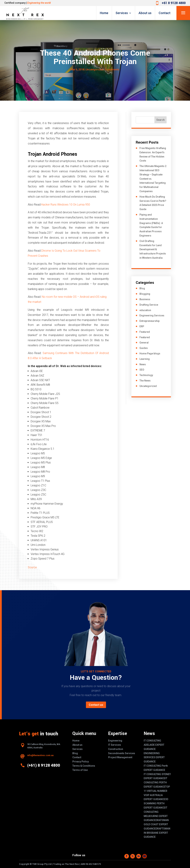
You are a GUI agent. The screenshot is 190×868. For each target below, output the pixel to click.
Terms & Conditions (84, 766)
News (143, 364)
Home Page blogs (150, 353)
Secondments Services (122, 753)
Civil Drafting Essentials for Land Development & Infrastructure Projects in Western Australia (153, 249)
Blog (142, 288)
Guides (144, 348)
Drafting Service (149, 305)
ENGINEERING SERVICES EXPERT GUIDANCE (154, 757)
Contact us (96, 705)
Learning (145, 359)
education (145, 310)
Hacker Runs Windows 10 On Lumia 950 (66, 205)
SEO (142, 370)
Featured (145, 332)
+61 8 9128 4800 (174, 3)
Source (32, 567)
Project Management (120, 757)
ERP (142, 326)
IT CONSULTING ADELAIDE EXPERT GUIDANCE (154, 745)
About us (145, 13)
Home (104, 13)
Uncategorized (94, 70)
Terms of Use (80, 770)
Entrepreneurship (149, 321)
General (144, 343)
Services (122, 13)
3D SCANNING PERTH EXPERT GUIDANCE (156, 803)
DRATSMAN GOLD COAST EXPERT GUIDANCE (156, 824)
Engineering (115, 741)
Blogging (145, 294)
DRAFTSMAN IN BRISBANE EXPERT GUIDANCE (157, 833)
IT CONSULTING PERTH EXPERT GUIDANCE (155, 782)
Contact (165, 13)
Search (161, 120)
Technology (146, 375)
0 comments (112, 70)
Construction (116, 749)
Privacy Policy (81, 762)
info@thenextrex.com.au (40, 755)
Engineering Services (152, 315)
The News (145, 381)
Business (145, 299)
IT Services (115, 745)
